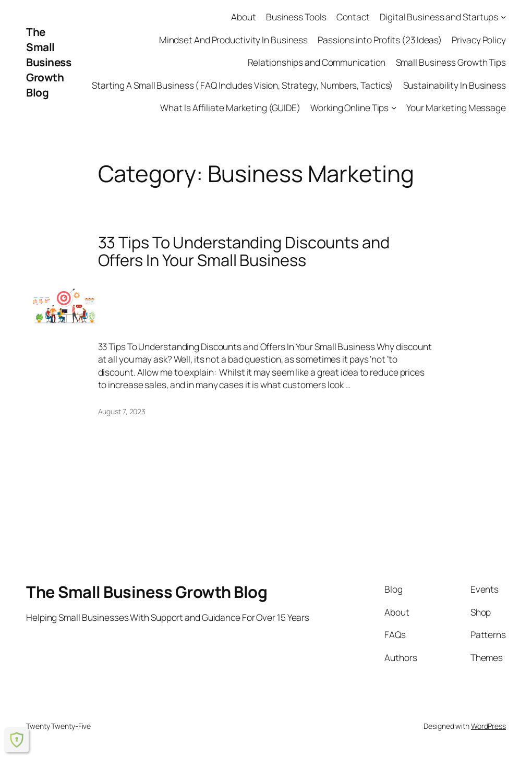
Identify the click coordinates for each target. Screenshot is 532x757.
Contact (353, 17)
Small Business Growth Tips (451, 62)
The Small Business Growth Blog (49, 62)
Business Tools (296, 17)
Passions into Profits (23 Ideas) (380, 40)
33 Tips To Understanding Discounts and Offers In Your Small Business (244, 251)
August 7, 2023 (122, 411)
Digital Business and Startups (439, 17)
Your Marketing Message (456, 107)
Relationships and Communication (317, 62)
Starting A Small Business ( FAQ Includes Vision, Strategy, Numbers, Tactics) (242, 85)
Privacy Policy (479, 40)
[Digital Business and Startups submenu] (503, 17)
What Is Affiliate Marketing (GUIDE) (230, 107)
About (244, 17)
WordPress (488, 726)
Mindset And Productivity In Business (233, 40)
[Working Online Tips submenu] (394, 107)
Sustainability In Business (455, 85)
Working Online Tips (349, 107)
